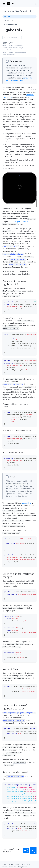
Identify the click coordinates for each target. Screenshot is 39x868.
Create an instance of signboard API (13, 46)
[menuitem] (35, 4)
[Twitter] (8, 864)
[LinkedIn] (12, 864)
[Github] (4, 864)
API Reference (10, 24)
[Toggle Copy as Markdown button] (20, 38)
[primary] (26, 844)
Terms (24, 858)
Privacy (29, 858)
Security (5, 861)
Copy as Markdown (10, 38)
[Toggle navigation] (4, 4)
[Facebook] (16, 864)
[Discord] (23, 864)
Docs (13, 3)
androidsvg (27, 500)
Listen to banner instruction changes (13, 48)
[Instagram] (19, 864)
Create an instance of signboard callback (14, 52)
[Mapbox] (9, 4)
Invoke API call (7, 50)
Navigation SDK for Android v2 (19, 11)
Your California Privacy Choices (18, 861)
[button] (35, 4)
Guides (7, 17)
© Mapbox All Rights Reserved (11, 858)
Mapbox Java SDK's (22, 221)
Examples (8, 20)
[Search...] (31, 4)
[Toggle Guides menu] (33, 17)
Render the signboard (9, 54)
